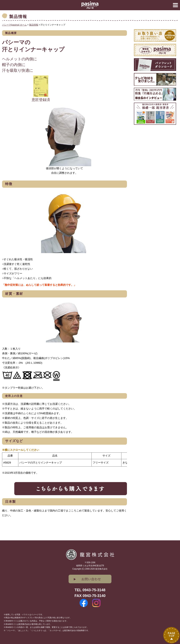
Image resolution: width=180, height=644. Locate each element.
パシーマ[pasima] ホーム (14, 25)
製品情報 (34, 25)
